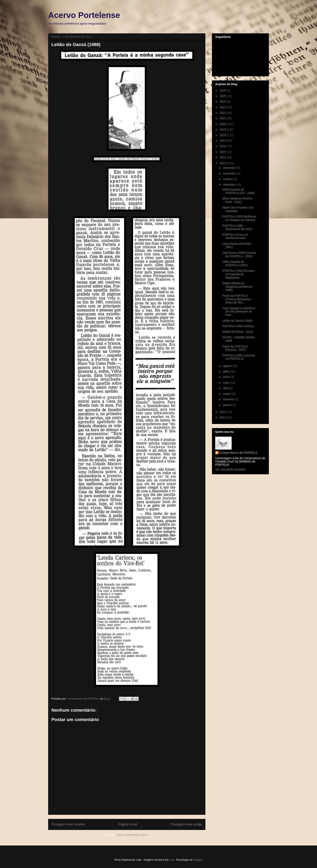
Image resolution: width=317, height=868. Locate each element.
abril (226, 388)
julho (226, 371)
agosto (228, 366)
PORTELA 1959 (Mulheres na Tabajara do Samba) (239, 218)
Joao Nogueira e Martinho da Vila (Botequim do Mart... (239, 312)
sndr (172, 860)
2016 (223, 146)
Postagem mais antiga (186, 824)
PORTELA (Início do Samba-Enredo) (235, 236)
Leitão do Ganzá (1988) (237, 321)
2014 (223, 157)
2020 (223, 124)
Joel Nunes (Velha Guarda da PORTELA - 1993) (239, 254)
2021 (223, 118)
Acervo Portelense (84, 15)
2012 (223, 412)
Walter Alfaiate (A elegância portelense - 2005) (238, 287)
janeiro (228, 405)
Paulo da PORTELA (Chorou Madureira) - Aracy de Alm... (237, 299)
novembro (230, 174)
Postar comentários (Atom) (132, 835)
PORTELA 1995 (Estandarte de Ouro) (237, 227)
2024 (223, 101)
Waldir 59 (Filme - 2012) (238, 332)
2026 (223, 90)
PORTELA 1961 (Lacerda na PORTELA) (239, 357)
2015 (223, 152)
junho (227, 377)
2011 (223, 417)
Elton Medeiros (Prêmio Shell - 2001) (237, 200)
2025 (223, 96)
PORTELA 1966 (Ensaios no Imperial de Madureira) (239, 274)
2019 (223, 130)
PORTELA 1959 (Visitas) (238, 326)
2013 (223, 163)
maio (226, 383)
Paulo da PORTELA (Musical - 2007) (235, 348)
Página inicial (128, 824)
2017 (223, 141)
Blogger (198, 860)
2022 (223, 113)
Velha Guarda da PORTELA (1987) (235, 263)
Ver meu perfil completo (230, 469)
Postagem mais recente (68, 824)
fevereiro (229, 399)
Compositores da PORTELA (238, 453)
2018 (223, 135)
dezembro (230, 168)
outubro (228, 179)
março (227, 394)
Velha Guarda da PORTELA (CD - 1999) (238, 191)
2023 (223, 107)
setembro (229, 185)
